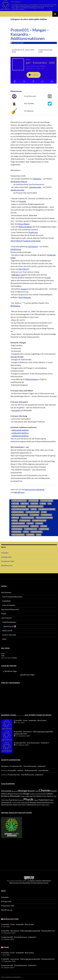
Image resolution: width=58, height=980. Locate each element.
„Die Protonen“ (7, 618)
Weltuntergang (18, 535)
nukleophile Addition (20, 433)
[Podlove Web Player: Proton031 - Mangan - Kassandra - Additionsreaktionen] (34, 72)
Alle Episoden (6, 592)
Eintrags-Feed (6, 557)
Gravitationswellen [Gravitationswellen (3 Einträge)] (41, 794)
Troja (26, 532)
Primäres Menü (55, 14)
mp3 (3, 654)
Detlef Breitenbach (9, 622)
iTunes (14, 658)
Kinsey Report (24, 224)
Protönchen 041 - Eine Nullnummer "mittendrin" (32, 743)
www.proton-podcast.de (35, 489)
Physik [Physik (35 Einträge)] (28, 799)
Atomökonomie (47, 501)
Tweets (4, 614)
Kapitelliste (7, 601)
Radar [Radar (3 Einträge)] (19, 803)
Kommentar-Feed (8, 561)
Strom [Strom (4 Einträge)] (11, 805)
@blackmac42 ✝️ (10, 626)
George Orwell (18, 512)
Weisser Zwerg (37, 532)
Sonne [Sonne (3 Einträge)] (52, 803)
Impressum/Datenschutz (10, 609)
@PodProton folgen (27, 675)
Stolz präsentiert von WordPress (11, 977)
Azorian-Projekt (17, 357)
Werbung (31, 535)
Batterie (15, 504)
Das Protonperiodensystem (12, 597)
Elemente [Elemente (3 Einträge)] (16, 794)
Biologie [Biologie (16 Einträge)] (23, 791)
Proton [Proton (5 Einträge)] (51, 800)
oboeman (5, 766)
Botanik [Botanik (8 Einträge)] (31, 791)
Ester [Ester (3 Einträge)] (21, 794)
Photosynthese (31, 379)
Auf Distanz (33, 246)
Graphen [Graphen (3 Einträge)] (32, 794)
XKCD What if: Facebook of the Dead (25, 241)
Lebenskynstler (35, 187)
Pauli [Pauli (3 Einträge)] (55, 796)
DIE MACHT (24, 269)
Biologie (35, 504)
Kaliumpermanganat (20, 515)
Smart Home (44, 529)
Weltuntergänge (25, 227)
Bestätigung (15, 306)
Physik (15, 520)
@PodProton (19, 492)
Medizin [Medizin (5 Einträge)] (39, 796)
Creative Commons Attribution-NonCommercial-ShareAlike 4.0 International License (30, 882)
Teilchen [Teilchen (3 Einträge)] (24, 805)
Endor (34, 509)
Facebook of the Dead (47, 509)
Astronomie (34, 501)
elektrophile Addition (20, 430)
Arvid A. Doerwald (9, 635)
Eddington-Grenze (19, 506)
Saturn (44, 526)
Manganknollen (28, 518)
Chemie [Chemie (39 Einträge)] (44, 790)
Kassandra (16, 410)
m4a (3, 656)
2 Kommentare (18, 43)
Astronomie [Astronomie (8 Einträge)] (6, 791)
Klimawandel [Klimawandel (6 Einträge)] (15, 796)
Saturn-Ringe (17, 529)
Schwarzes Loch (31, 529)
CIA (50, 504)
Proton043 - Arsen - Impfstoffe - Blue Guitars (30, 720)
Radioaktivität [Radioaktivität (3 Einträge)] (25, 803)
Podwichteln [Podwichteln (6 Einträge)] (43, 800)
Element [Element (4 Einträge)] (11, 794)
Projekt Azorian (18, 523)
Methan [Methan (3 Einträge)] (44, 796)
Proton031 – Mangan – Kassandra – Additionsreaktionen (30, 34)
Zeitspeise (37, 179)
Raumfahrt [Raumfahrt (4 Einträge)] (33, 803)
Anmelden (5, 553)
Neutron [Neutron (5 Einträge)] (50, 796)
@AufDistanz (16, 249)
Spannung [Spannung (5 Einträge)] (5, 805)
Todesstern (17, 532)
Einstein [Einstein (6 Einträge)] (54, 791)
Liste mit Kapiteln (9, 605)
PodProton (33, 232)
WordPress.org (7, 565)
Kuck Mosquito (25, 297)
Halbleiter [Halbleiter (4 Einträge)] (50, 794)
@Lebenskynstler (17, 190)
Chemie (43, 504)
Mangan (15, 518)
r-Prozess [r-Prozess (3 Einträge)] (14, 803)
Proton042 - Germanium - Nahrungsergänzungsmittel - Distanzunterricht (28, 931)
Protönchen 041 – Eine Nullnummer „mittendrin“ (28, 766)
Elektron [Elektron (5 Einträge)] (4, 794)
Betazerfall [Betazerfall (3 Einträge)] (15, 791)
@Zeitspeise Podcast (19, 181)
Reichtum (35, 526)
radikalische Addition (20, 436)
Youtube (22, 201)
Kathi (4, 639)
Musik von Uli (7, 631)
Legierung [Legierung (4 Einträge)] (29, 796)
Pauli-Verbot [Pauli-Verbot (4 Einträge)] (13, 800)
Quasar (30, 523)
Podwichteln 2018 (39, 520)
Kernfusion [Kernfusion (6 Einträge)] (5, 796)
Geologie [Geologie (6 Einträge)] (26, 794)
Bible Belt (25, 504)
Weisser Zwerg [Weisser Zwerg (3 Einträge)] (41, 805)
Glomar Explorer (33, 512)
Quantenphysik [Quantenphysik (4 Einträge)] (6, 803)
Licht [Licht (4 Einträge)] (34, 796)
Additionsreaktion (19, 501)
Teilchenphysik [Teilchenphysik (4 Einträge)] (31, 805)
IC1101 (48, 278)
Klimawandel (47, 515)
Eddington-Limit (18, 275)
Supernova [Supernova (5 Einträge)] (17, 805)
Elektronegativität (36, 506)
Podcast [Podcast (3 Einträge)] (36, 800)
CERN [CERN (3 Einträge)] (37, 791)
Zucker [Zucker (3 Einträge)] (47, 805)
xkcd (39, 535)
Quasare (24, 289)
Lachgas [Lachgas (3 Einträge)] (23, 796)
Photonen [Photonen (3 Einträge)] (20, 800)
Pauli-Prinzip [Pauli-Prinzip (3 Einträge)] (5, 800)
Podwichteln (25, 520)
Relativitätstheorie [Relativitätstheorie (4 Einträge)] (44, 803)
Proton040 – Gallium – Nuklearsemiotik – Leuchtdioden (28, 770)
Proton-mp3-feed (11, 919)
